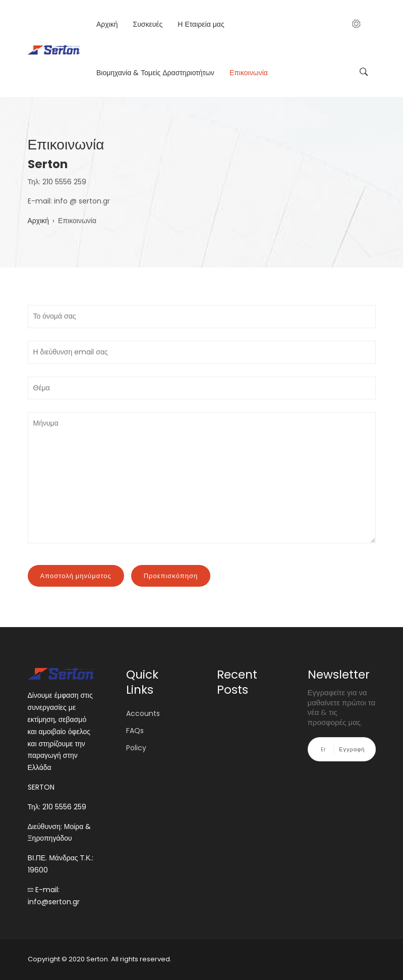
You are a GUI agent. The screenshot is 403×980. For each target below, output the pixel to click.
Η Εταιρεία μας (201, 24)
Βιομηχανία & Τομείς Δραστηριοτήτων (155, 73)
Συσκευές (148, 24)
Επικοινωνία (249, 73)
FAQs (135, 731)
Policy (136, 748)
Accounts (143, 713)
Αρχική (107, 24)
